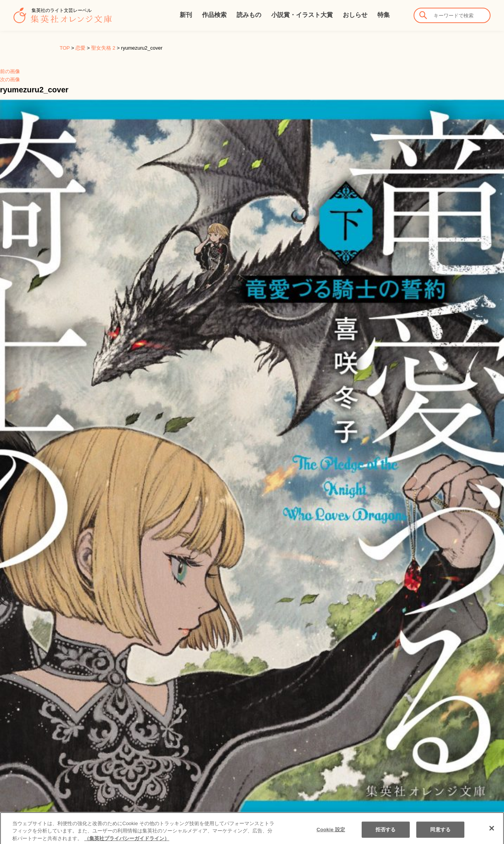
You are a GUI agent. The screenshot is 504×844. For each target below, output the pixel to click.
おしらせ (355, 15)
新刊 (186, 15)
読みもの (249, 15)
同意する (440, 836)
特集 (384, 15)
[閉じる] (492, 834)
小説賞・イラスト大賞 (302, 15)
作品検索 (214, 15)
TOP (65, 48)
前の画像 (10, 71)
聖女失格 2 (103, 48)
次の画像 (10, 79)
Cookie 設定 (331, 836)
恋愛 (80, 48)
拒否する (386, 836)
